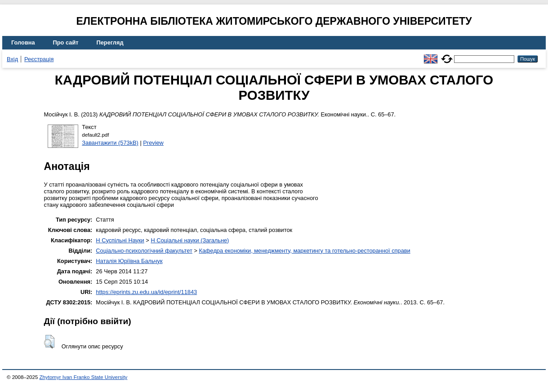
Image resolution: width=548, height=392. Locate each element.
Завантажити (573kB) (110, 143)
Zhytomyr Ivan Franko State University (84, 377)
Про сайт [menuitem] (66, 42)
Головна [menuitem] (23, 42)
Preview (153, 143)
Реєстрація (39, 59)
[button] (49, 342)
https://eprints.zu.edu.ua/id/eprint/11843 (146, 292)
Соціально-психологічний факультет (144, 251)
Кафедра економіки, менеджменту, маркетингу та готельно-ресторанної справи (304, 251)
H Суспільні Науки (120, 240)
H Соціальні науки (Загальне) (190, 240)
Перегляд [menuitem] (110, 42)
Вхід (12, 59)
